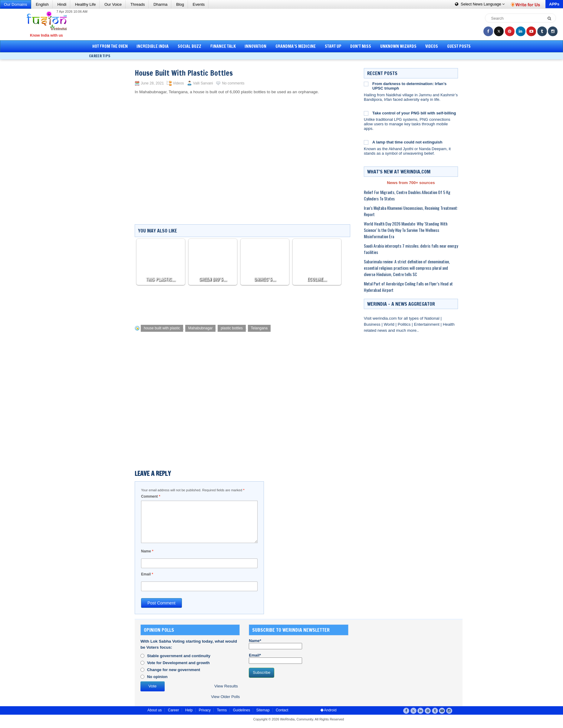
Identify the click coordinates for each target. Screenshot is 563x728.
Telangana (259, 328)
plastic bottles (232, 328)
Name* (275, 644)
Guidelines (241, 710)
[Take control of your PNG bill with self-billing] (366, 113)
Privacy (205, 710)
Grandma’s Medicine (296, 46)
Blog (180, 4)
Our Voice (113, 4)
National (432, 318)
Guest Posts (459, 46)
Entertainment (427, 324)
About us (155, 710)
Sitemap (263, 710)
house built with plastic (162, 328)
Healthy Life (86, 4)
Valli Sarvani (203, 83)
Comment (151, 496)
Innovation (255, 46)
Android (329, 710)
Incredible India (153, 46)
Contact (282, 710)
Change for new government (174, 670)
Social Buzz (189, 46)
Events (199, 4)
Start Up (333, 46)
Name (147, 551)
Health (449, 324)
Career (174, 710)
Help (189, 710)
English (42, 4)
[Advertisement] (284, 24)
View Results (226, 686)
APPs (554, 4)
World (390, 324)
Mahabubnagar (201, 328)
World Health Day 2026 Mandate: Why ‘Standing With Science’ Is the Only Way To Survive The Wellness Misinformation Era (406, 230)
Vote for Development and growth (178, 663)
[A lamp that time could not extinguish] (366, 142)
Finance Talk (223, 46)
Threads (138, 4)
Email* (275, 658)
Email (147, 574)
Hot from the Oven (110, 46)
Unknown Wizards (398, 46)
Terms (222, 710)
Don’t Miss (361, 46)
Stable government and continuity (179, 656)
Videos (432, 46)
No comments (233, 83)
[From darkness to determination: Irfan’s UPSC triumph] (366, 84)
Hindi (62, 4)
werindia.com (385, 318)
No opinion (157, 677)
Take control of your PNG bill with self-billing (414, 113)
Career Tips (100, 56)
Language (480, 4)
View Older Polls (225, 697)
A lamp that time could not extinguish (407, 142)
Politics (405, 324)
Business (373, 324)
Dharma (160, 4)
